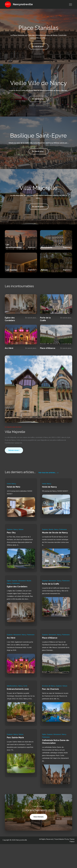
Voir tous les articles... (48, 490)
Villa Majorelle (38, 205)
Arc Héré (9, 365)
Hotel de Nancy (49, 504)
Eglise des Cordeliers (17, 604)
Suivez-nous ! (14, 468)
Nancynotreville (23, 4)
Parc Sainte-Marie (15, 755)
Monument (22, 598)
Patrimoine (63, 546)
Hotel (9, 501)
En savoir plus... (38, 47)
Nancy (14, 501)
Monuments (47, 264)
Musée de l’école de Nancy (55, 550)
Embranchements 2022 (18, 706)
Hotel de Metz (14, 504)
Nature (44, 287)
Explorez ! (32, 264)
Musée (51, 546)
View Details (40, 835)
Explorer (10, 546)
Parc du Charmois (50, 706)
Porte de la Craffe (51, 601)
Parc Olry (11, 550)
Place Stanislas (38, 28)
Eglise (9, 598)
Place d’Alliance (48, 365)
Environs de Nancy (49, 703)
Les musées (12, 287)
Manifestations (12, 703)
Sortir (25, 703)
